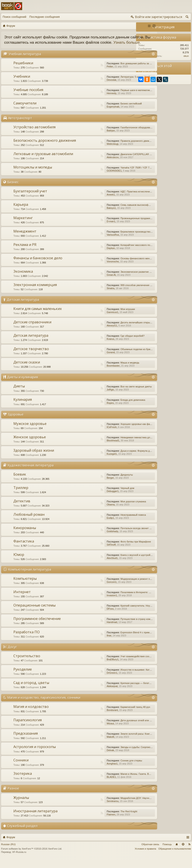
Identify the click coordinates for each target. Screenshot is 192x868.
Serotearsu (89, 809)
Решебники (23, 68)
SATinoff (88, 553)
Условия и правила (145, 857)
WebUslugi (89, 150)
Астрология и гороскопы (35, 755)
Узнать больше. (46, 48)
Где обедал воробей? (109, 344)
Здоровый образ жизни (34, 458)
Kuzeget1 (88, 462)
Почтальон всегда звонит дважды (116, 536)
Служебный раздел (22, 834)
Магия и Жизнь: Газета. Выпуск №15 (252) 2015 (124, 782)
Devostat (88, 85)
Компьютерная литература (30, 577)
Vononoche (89, 269)
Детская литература (23, 307)
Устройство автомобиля (34, 132)
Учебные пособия (28, 95)
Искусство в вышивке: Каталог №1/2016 (120, 678)
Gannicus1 (89, 320)
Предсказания (26, 741)
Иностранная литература (35, 819)
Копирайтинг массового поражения (117, 253)
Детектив (22, 509)
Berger (87, 486)
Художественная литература (31, 473)
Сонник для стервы (108, 768)
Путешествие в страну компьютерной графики (123, 627)
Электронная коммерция (35, 293)
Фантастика (24, 549)
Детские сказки (27, 370)
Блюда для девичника (110, 408)
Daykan (87, 256)
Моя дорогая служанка (110, 509)
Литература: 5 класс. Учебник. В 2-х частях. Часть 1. (127, 82)
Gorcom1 (88, 590)
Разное (13, 796)
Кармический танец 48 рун (112, 715)
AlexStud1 (89, 566)
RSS (79, 70)
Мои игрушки (104, 317)
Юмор (19, 562)
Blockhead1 (90, 448)
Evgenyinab (90, 112)
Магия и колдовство (31, 714)
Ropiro (87, 411)
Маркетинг (23, 226)
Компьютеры (25, 586)
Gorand (87, 360)
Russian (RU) (8, 852)
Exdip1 (87, 526)
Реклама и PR (25, 252)
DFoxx (87, 617)
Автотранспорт (20, 123)
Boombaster (90, 374)
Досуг (12, 655)
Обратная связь (150, 852)
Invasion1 (89, 603)
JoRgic (87, 397)
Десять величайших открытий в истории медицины (126, 330)
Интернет (22, 600)
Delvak (87, 758)
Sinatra (87, 296)
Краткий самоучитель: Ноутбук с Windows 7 (121, 614)
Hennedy (88, 98)
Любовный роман (29, 522)
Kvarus (87, 347)
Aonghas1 (89, 771)
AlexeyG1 (89, 333)
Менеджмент (25, 239)
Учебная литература (25, 59)
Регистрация (163, 27)
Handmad (89, 630)
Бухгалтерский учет (30, 199)
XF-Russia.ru (19, 860)
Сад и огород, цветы (31, 691)
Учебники (22, 82)
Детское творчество (31, 357)
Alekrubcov (89, 165)
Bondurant (89, 718)
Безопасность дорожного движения (36, 148)
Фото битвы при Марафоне (112, 549)
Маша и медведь (107, 370)
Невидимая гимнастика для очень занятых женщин (126, 445)
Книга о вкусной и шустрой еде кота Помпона (123, 563)
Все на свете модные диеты (113, 394)
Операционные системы (34, 613)
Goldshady (89, 539)
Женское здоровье (30, 445)
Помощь (167, 852)
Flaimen (88, 822)
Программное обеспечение (37, 626)
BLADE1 (88, 785)
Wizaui (87, 731)
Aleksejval (89, 694)
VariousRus (90, 243)
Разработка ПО (27, 640)
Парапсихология (28, 728)
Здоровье (16, 422)
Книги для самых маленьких (38, 317)
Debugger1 (89, 499)
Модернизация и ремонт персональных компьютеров (127, 587)
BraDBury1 (89, 667)
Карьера (21, 212)
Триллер (21, 496)
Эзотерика (23, 781)
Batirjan (87, 136)
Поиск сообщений (14, 17)
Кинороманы (25, 536)
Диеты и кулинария (22, 385)
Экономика (23, 279)
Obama (87, 512)
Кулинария (23, 407)
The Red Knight (106, 819)
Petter (87, 72)
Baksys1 (88, 216)
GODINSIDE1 (91, 179)
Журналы (21, 805)
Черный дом (104, 496)
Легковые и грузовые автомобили (43, 162)
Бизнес (13, 190)
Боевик (20, 482)
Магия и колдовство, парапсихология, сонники (44, 705)
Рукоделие (23, 677)
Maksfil (87, 745)
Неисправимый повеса (110, 523)
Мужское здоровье (30, 431)
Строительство (27, 664)
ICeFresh (88, 435)
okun (186, 56)
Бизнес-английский (108, 109)
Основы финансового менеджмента (117, 266)
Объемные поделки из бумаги (114, 357)
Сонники (21, 768)
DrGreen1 (89, 681)
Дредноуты (103, 483)
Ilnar (86, 643)
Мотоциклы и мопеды (33, 175)
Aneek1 (87, 202)
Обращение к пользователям (175, 857)
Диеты (19, 394)
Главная (177, 852)
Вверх (183, 852)
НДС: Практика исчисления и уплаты (118, 199)
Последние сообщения (45, 17)
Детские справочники (32, 330)
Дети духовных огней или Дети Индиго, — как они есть (128, 728)
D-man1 (88, 229)
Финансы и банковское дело (38, 266)
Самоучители (25, 108)
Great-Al (88, 283)
